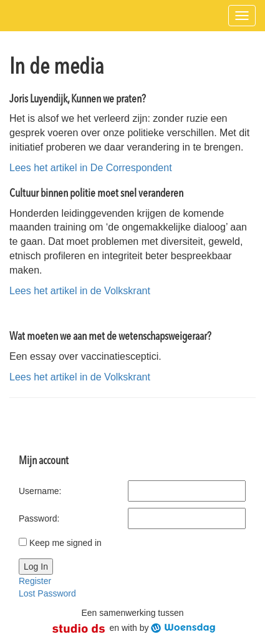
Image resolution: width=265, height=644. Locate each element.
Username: (40, 491)
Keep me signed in (65, 543)
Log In (36, 567)
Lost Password (47, 593)
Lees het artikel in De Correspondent (91, 168)
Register (35, 581)
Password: (39, 518)
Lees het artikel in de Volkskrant (80, 291)
